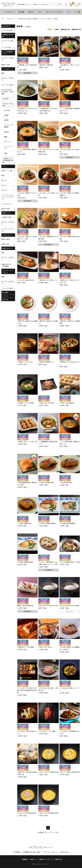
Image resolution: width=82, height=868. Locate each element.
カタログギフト (7, 235)
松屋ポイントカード (46, 859)
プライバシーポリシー (50, 852)
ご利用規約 (17, 852)
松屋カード (33, 859)
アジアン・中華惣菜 (8, 126)
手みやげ (31, 12)
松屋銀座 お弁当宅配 (8, 35)
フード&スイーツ (11, 19)
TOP (3, 19)
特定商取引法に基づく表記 (32, 852)
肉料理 (6, 132)
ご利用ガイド (36, 4)
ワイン (69, 12)
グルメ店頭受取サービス (8, 53)
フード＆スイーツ (9, 12)
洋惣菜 (6, 115)
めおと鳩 (5, 299)
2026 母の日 (6, 26)
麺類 (6, 137)
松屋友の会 (58, 859)
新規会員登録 (21, 4)
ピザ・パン (8, 142)
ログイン (29, 4)
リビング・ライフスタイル (54, 12)
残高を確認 (77, 5)
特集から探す (6, 65)
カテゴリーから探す (46, 19)
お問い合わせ (45, 4)
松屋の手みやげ (7, 248)
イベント (5, 296)
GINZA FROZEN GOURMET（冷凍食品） (28, 19)
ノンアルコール (6, 204)
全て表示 (6, 99)
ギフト (40, 12)
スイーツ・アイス (9, 148)
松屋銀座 (25, 859)
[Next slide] (79, 12)
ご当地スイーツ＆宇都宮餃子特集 (8, 160)
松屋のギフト (6, 213)
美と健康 (21, 12)
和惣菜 (55, 19)
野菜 (6, 153)
